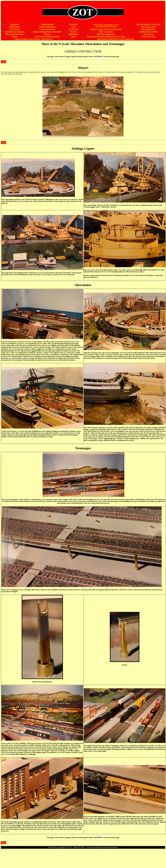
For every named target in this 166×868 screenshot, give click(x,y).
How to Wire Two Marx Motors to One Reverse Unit (116, 39)
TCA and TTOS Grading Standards (47, 37)
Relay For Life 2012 (106, 32)
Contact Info (15, 24)
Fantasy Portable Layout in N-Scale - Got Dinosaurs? (34, 39)
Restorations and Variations (15, 32)
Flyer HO (73, 32)
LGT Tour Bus (73, 29)
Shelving (47, 34)
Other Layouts (148, 34)
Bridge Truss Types (148, 37)
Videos (73, 37)
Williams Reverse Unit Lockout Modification (106, 29)
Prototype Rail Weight (47, 29)
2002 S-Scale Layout (148, 27)
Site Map (15, 37)
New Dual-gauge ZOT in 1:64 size (148, 24)
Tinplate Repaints (47, 24)
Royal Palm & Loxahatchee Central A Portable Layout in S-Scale (106, 26)
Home (3, 62)
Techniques (73, 24)
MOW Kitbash (73, 34)
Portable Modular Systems (148, 32)
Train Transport (15, 29)
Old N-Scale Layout (148, 29)
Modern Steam (15, 27)
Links (73, 27)
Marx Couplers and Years (15, 34)
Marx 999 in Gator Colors (106, 34)
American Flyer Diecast (47, 27)
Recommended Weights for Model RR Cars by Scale (106, 37)
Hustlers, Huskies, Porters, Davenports (47, 32)
